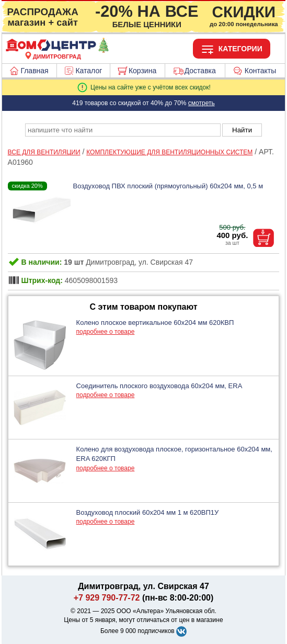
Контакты (260, 71)
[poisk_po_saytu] (123, 130)
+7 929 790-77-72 (107, 598)
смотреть (202, 103)
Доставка (200, 71)
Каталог (89, 71)
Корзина (142, 71)
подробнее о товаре (106, 332)
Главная (34, 71)
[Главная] (57, 50)
